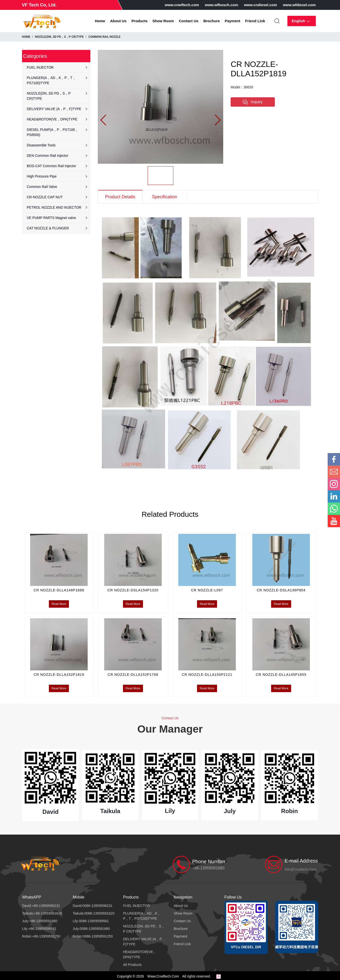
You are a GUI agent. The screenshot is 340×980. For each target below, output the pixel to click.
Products (140, 21)
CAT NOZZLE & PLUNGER (58, 228)
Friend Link (255, 21)
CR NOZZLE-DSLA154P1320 (133, 589)
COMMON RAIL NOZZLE (104, 37)
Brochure (211, 21)
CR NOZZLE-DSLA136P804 (281, 589)
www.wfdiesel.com (299, 5)
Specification (164, 197)
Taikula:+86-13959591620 (42, 912)
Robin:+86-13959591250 (41, 935)
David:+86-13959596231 (41, 904)
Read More (59, 602)
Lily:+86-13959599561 (39, 927)
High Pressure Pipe (58, 176)
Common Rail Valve (58, 187)
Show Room (163, 21)
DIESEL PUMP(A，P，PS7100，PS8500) (58, 132)
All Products (132, 963)
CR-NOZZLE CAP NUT (58, 197)
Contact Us (189, 21)
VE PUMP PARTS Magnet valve (58, 218)
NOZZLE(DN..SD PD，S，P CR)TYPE (59, 37)
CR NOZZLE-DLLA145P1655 (281, 672)
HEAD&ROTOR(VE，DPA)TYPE (58, 119)
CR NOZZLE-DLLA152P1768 (133, 672)
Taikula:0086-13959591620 (94, 912)
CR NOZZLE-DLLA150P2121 (207, 672)
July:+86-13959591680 (40, 920)
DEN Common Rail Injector (58, 156)
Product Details (120, 197)
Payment (232, 21)
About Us (118, 21)
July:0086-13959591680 (91, 927)
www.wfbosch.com (221, 5)
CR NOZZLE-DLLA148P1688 (59, 589)
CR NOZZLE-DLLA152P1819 (59, 672)
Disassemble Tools (58, 145)
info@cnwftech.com (301, 868)
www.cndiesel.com (260, 5)
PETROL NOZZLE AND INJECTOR (58, 207)
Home (100, 21)
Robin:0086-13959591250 (93, 935)
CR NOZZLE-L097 (207, 589)
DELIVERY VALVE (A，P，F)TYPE (58, 109)
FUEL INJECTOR (58, 67)
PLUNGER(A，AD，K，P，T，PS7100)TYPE (58, 80)
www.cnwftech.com (182, 5)
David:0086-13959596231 (93, 904)
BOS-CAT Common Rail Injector (58, 166)
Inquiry (253, 102)
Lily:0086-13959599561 (91, 920)
